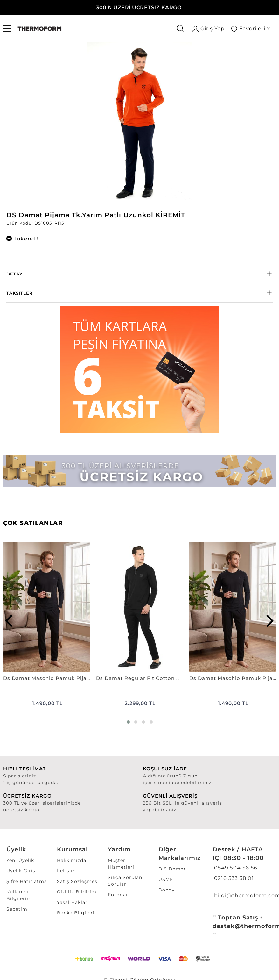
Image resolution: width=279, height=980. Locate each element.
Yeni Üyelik (20, 860)
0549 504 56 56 (235, 868)
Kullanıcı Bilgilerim (19, 895)
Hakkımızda (72, 860)
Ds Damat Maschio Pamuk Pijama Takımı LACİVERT (233, 678)
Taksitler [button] (20, 293)
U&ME (166, 879)
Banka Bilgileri (76, 913)
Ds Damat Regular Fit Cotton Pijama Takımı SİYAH (139, 678)
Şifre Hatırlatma (27, 881)
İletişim (66, 871)
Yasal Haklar (72, 902)
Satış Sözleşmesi (78, 881)
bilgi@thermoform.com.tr (242, 895)
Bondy (167, 890)
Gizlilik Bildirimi (77, 892)
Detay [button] (14, 274)
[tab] (139, 274)
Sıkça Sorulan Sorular (125, 881)
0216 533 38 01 (233, 878)
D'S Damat (172, 869)
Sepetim (17, 909)
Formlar (118, 895)
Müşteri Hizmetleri (121, 864)
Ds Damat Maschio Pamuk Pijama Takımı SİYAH (46, 678)
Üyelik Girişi (22, 871)
